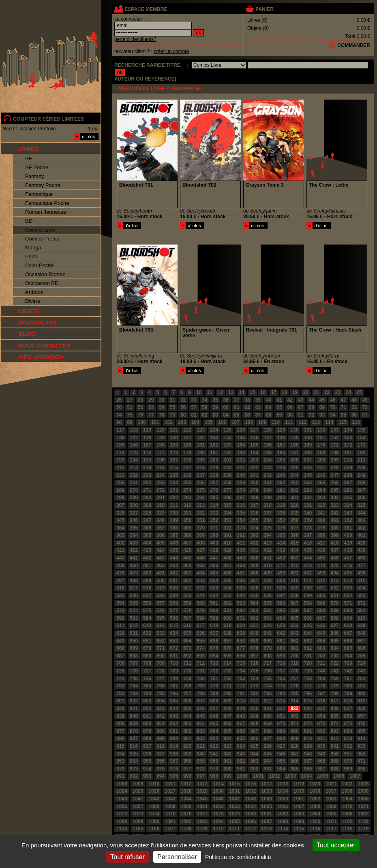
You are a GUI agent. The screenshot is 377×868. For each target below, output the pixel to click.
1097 (267, 821)
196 (161, 460)
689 (147, 656)
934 (120, 754)
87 (258, 415)
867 (241, 723)
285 (335, 490)
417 (321, 543)
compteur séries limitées (48, 119)
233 (147, 475)
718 (281, 663)
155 (120, 445)
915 (120, 746)
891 (308, 731)
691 (174, 656)
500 (161, 581)
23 (338, 392)
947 (294, 754)
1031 (235, 791)
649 (120, 641)
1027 (170, 791)
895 (362, 731)
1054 (347, 799)
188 (308, 453)
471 (281, 566)
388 (187, 535)
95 (344, 415)
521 (187, 588)
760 (335, 679)
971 (362, 761)
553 (362, 596)
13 (231, 392)
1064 (251, 806)
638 (227, 633)
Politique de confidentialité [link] (238, 857)
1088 (122, 821)
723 (348, 663)
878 (134, 731)
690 (161, 656)
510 (294, 581)
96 (354, 415)
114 (329, 422)
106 (222, 422)
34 (205, 400)
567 (294, 603)
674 (201, 648)
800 (362, 694)
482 (174, 573)
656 (214, 641)
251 (134, 483)
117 (120, 430)
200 (214, 460)
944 (254, 754)
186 (281, 453)
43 (301, 400)
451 (268, 558)
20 (305, 392)
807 (201, 701)
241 (254, 475)
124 (214, 430)
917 (147, 746)
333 (214, 513)
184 (254, 453)
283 (308, 490)
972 (120, 769)
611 (120, 625)
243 (281, 475)
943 (241, 754)
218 (201, 468)
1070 (347, 806)
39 (258, 400)
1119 (363, 829)
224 (281, 468)
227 (321, 468)
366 (147, 528)
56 (183, 407)
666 (348, 641)
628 (348, 625)
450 (254, 558)
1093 (202, 821)
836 (335, 708)
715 (241, 663)
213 (134, 468)
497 (120, 581)
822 (147, 708)
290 (147, 498)
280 (268, 490)
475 (335, 566)
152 (335, 438)
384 (134, 535)
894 (348, 731)
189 (321, 453)
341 (321, 513)
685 (348, 648)
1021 (331, 784)
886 (241, 731)
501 (174, 581)
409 (214, 543)
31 (172, 400)
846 (214, 716)
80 (183, 415)
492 (308, 573)
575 (147, 611)
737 (281, 671)
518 (147, 588)
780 (348, 686)
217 (187, 468)
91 (301, 415)
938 (174, 754)
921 (201, 746)
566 (281, 603)
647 (348, 633)
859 (134, 723)
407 (187, 543)
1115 (299, 829)
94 (333, 415)
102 (169, 422)
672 (174, 648)
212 (120, 468)
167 (281, 445)
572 (362, 603)
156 (134, 445)
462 (161, 566)
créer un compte (171, 51)
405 (161, 543)
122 (187, 430)
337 (268, 513)
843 (174, 716)
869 (268, 723)
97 (365, 415)
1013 (202, 784)
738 (294, 671)
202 (241, 460)
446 (201, 558)
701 (308, 656)
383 (120, 535)
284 (321, 490)
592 (120, 618)
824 (174, 708)
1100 (315, 821)
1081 (267, 814)
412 (254, 543)
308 (134, 505)
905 (241, 738)
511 (308, 581)
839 (120, 716)
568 (308, 603)
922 (214, 746)
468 (241, 566)
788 (201, 694)
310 (161, 505)
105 (209, 422)
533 (348, 588)
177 (161, 453)
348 (161, 520)
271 (147, 490)
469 (254, 566)
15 (252, 392)
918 (161, 746)
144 (227, 438)
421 (120, 550)
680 (281, 648)
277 (227, 490)
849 (254, 716)
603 (268, 618)
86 (247, 415)
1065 (267, 806)
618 (214, 625)
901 (187, 738)
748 (174, 679)
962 (241, 761)
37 (237, 400)
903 (214, 738)
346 (134, 520)
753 (241, 679)
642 (281, 633)
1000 (242, 776)
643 (294, 633)
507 (254, 581)
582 (241, 611)
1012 (186, 784)
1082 (283, 814)
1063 (235, 806)
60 (226, 407)
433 (281, 550)
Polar (31, 256)
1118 (347, 829)
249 (362, 475)
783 (134, 694)
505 (227, 581)
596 (174, 618)
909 (294, 738)
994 (161, 776)
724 (362, 663)
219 (214, 468)
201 (227, 460)
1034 (283, 791)
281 (281, 490)
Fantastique (39, 194)
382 (362, 528)
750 (201, 679)
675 (214, 648)
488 (254, 573)
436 (321, 550)
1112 (251, 829)
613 (147, 625)
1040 (122, 799)
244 (294, 475)
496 (362, 573)
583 (254, 611)
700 (294, 656)
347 (147, 520)
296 (227, 498)
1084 (315, 814)
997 (201, 776)
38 (247, 400)
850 (268, 716)
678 (254, 648)
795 (294, 694)
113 (316, 422)
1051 (299, 799)
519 (161, 588)
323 (335, 505)
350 (187, 520)
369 (187, 528)
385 (147, 535)
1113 (267, 829)
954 (134, 761)
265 (321, 483)
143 (214, 438)
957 (174, 761)
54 (162, 407)
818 (348, 701)
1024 (122, 791)
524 (227, 588)
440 (120, 558)
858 (120, 723)
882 (187, 731)
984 (281, 769)
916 (134, 746)
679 (268, 648)
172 (348, 445)
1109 (202, 829)
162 (214, 445)
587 (308, 611)
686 (362, 648)
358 (294, 520)
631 (134, 633)
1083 (299, 814)
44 (311, 400)
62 (247, 407)
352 (214, 520)
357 (281, 520)
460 (134, 566)
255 (187, 483)
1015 (235, 784)
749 (187, 679)
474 (321, 566)
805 (174, 701)
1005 (323, 776)
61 (237, 407)
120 (161, 430)
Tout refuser (127, 857)
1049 (267, 799)
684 (335, 648)
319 (281, 505)
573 (120, 611)
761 (348, 679)
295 (214, 498)
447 (214, 558)
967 (308, 761)
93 (322, 415)
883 (201, 731)
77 (151, 415)
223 (268, 468)
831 (268, 708)
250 (120, 483)
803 (147, 701)
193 (120, 460)
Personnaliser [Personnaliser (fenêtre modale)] (177, 857)
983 (268, 769)
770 (214, 686)
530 (308, 588)
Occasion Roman (45, 274)
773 (254, 686)
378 (308, 528)
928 (294, 746)
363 (362, 520)
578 (187, 611)
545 (254, 596)
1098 (283, 821)
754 (254, 679)
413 (268, 543)
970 (348, 761)
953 (120, 761)
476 (348, 566)
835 (321, 708)
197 (174, 460)
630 (120, 633)
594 (147, 618)
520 (174, 588)
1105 (138, 829)
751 (214, 679)
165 (254, 445)
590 (348, 611)
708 (147, 663)
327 (134, 513)
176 (147, 453)
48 (354, 400)
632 (147, 633)
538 (161, 596)
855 (335, 716)
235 (174, 475)
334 (227, 513)
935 (134, 754)
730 (187, 671)
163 (227, 445)
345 (120, 520)
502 (187, 581)
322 (321, 505)
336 (254, 513)
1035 (299, 791)
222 (254, 468)
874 (335, 723)
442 (147, 558)
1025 (138, 791)
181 (214, 453)
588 (321, 611)
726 (134, 671)
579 (201, 611)
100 (142, 422)
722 (335, 663)
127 (254, 430)
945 (268, 754)
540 (187, 596)
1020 (315, 784)
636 (201, 633)
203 (254, 460)
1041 (138, 799)
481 (161, 573)
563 (241, 603)
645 (321, 633)
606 (308, 618)
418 (335, 543)
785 (161, 694)
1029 (202, 791)
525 (241, 588)
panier (264, 9)
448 (227, 558)
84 (226, 415)
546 (268, 596)
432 (268, 550)
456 (335, 558)
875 (348, 723)
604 (281, 618)
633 (161, 633)
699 (281, 656)
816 (321, 701)
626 (321, 625)
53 (151, 407)
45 (322, 400)
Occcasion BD (42, 283)
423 (147, 550)
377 (294, 528)
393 (254, 535)
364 (120, 528)
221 (241, 468)
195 (147, 460)
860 (147, 723)
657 (227, 641)
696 (241, 656)
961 (227, 761)
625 (308, 625)
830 (254, 708)
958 (187, 761)
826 (201, 708)
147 (268, 438)
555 (134, 603)
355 (254, 520)
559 (187, 603)
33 (194, 400)
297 (241, 498)
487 (241, 573)
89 (279, 415)
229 (348, 468)
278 (241, 490)
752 (227, 679)
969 (335, 761)
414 (281, 543)
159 (174, 445)
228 (335, 468)
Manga (33, 248)
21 (316, 392)
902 (201, 738)
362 (348, 520)
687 (120, 656)
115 (343, 422)
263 (294, 483)
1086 (347, 814)
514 (348, 581)
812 (268, 701)
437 (335, 550)
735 (254, 671)
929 (308, 746)
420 (362, 543)
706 (120, 663)
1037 (331, 791)
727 (147, 671)
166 (268, 445)
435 (308, 550)
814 (294, 701)
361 (335, 520)
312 (187, 505)
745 (134, 679)
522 (201, 588)
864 (201, 723)
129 (281, 430)
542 (214, 596)
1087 (363, 814)
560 (201, 603)
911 (321, 738)
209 (335, 460)
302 (308, 498)
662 (294, 641)
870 (281, 723)
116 (356, 422)
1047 (235, 799)
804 (161, 701)
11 (209, 392)
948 (308, 754)
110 (276, 422)
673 (187, 648)
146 (254, 438)
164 (241, 445)
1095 (235, 821)
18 (284, 392)
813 (281, 701)
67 (301, 407)
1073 (138, 814)
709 (161, 663)
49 (365, 400)
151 (321, 438)
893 (335, 731)
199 (201, 460)
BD (29, 221)
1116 (315, 829)
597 (187, 618)
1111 (235, 829)
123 (201, 430)
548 (294, 596)
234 (161, 475)
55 (172, 407)
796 (308, 694)
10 (199, 392)
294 (201, 498)
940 (201, 754)
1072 (122, 814)
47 (344, 400)
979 (214, 769)
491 (294, 573)
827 (214, 708)
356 (268, 520)
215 (161, 468)
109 (262, 422)
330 (174, 513)
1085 (331, 814)
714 (227, 663)
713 (214, 663)
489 (268, 573)
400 (348, 535)
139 (161, 438)
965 (281, 761)
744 (120, 679)
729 (174, 671)
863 (187, 723)
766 (161, 686)
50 (119, 407)
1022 (347, 784)
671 (161, 648)
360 (321, 520)
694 (214, 656)
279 (254, 490)
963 (254, 761)
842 (161, 716)
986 (308, 769)
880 (161, 731)
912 (335, 738)
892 (321, 731)
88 (269, 415)
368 (174, 528)
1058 (154, 806)
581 (227, 611)
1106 (154, 829)
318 (268, 505)
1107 (170, 829)
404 (147, 543)
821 (134, 708)
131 (308, 430)
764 (134, 686)
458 (362, 558)
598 (201, 618)
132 (321, 430)
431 (254, 550)
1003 (290, 776)
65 (279, 407)
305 (348, 498)
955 (147, 761)
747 (161, 679)
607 (321, 618)
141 (187, 438)
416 (308, 543)
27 (130, 400)
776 (294, 686)
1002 (275, 776)
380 (335, 528)
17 (273, 392)
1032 (251, 791)
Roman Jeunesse (46, 212)
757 (294, 679)
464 (187, 566)
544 (241, 596)
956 (161, 761)
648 (362, 633)
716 (254, 663)
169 (308, 445)
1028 (186, 791)
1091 (170, 821)
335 (241, 513)
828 (227, 708)
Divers (33, 301)
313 (201, 505)
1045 (202, 799)
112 (302, 422)
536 (134, 596)
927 (281, 746)
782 (120, 694)
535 (120, 596)
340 (308, 513)
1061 (202, 806)
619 (227, 625)
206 (294, 460)
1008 (122, 784)
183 (241, 453)
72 (354, 407)
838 (362, 708)
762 (362, 679)
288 (120, 498)
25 (359, 392)
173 (362, 445)
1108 (186, 829)
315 (227, 505)
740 (321, 671)
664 (321, 641)
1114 (283, 829)
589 (335, 611)
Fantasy (34, 176)
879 (147, 731)
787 (187, 694)
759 (321, 679)
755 (268, 679)
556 (147, 603)
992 (134, 776)
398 (321, 535)
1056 (122, 806)
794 (281, 694)
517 (134, 588)
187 (294, 453)
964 (268, 761)
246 (321, 475)
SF (29, 158)
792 (254, 694)
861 (161, 723)
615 (174, 625)
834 (308, 708)
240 (241, 475)
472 (294, 566)
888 (268, 731)
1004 (307, 776)
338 (281, 513)
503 (201, 581)
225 (294, 468)
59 (215, 407)
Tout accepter (336, 845)
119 (147, 430)
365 (134, 528)
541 (201, 596)
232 (134, 475)
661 (281, 641)
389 (201, 535)
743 (362, 671)
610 (362, 618)
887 (254, 731)
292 (174, 498)
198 (187, 460)
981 (241, 769)
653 (174, 641)
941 (214, 754)
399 (335, 535)
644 (308, 633)
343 (348, 513)
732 (214, 671)
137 (134, 438)
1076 (186, 814)
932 (348, 746)
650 (134, 641)
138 (147, 438)
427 (201, 550)
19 (295, 392)
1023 (363, 784)
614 (161, 625)
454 (308, 558)
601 (241, 618)
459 (120, 566)
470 (268, 566)
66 (290, 407)
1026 (154, 791)
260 (254, 483)
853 (308, 716)
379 (321, 528)
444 (174, 558)
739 (308, 671)
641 (268, 633)
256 (201, 483)
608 (335, 618)
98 (119, 422)
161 (201, 445)
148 (281, 438)
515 (362, 581)
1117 (331, 829)
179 (187, 453)
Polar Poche (40, 265)
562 (227, 603)
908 (281, 738)
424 (161, 550)
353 (227, 520)
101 (155, 422)
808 (214, 701)
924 (241, 746)
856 (348, 716)
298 (254, 498)
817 (335, 701)
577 (174, 611)
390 (214, 535)
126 (241, 430)
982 (254, 769)
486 (227, 573)
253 (161, 483)
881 (174, 731)
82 (205, 415)
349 (174, 520)
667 (362, 641)
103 (182, 422)
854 (321, 716)
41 (279, 400)
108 (249, 422)
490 (281, 573)
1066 (283, 806)
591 (362, 611)
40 (269, 400)
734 (241, 671)
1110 (218, 829)
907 (268, 738)
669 (134, 648)
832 (281, 708)
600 (227, 618)
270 (134, 490)
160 (187, 445)
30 (162, 400)
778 (321, 686)
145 (241, 438)
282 (294, 490)
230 (362, 468)
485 (214, 573)
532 (335, 588)
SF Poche (37, 167)
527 (268, 588)
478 (120, 573)
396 (294, 535)
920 (187, 746)
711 (187, 663)
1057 (138, 806)
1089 (138, 821)
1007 (355, 776)
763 (120, 686)
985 (294, 769)
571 (348, 603)
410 (227, 543)
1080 (251, 814)
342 (335, 513)
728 (161, 671)
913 (348, 738)
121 (174, 430)
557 (161, 603)
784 (147, 694)
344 (362, 513)
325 (362, 505)
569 (321, 603)
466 (214, 566)
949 (321, 754)
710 (174, 663)
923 (227, 746)
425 (174, 550)
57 (194, 407)
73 (365, 407)
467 (227, 566)
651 (147, 641)
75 (130, 415)
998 (214, 776)
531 (321, 588)
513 (335, 581)
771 (227, 686)
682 (308, 648)
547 (281, 596)
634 (174, 633)
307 (120, 505)
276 (214, 490)
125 (227, 430)
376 (281, 528)
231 (120, 475)
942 (227, 754)
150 (308, 438)
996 (187, 776)
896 (120, 738)
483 (187, 573)
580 (214, 611)
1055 (363, 799)
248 (348, 475)
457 (348, 558)
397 (308, 535)
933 (362, 746)
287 (362, 490)
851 (281, 716)
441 (134, 558)
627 (335, 625)
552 (348, 596)
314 (214, 505)
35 (215, 400)
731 (201, 671)
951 (348, 754)
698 (268, 656)
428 (214, 550)
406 (174, 543)
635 (187, 633)
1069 (331, 806)
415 (294, 543)
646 (335, 633)
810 (241, 701)
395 (281, 535)
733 (227, 671)
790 (227, 694)
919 (174, 746)
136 (120, 438)
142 (201, 438)
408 (201, 543)
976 (174, 769)
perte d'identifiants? (135, 39)
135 (362, 430)
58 (205, 407)
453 (294, 558)
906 (254, 738)
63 (258, 407)
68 (311, 407)
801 (120, 701)
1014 (218, 784)
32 (183, 400)
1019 (299, 784)
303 (321, 498)
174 (120, 453)
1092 (186, 821)
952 (362, 754)
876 (362, 723)
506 (241, 581)
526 (254, 588)
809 (227, 701)
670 (147, 648)
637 (214, 633)
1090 (154, 821)
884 (214, 731)
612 (134, 625)
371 (214, 528)
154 (362, 438)
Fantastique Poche (47, 203)
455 (321, 558)
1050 (283, 799)
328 (147, 513)
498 (134, 581)
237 (201, 475)
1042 (154, 799)
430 (241, 550)
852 (294, 716)
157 (147, 445)
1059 (170, 806)
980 (227, 769)
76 (140, 415)
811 (254, 701)
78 (162, 415)
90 (290, 415)
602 (254, 618)
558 (174, 603)
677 (241, 648)
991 (120, 776)
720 (308, 663)
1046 (218, 799)
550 (321, 596)
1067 (299, 806)
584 (268, 611)
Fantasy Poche (43, 185)
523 (214, 588)
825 (187, 708)
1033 (267, 791)
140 (174, 438)
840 (134, 716)
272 (161, 490)
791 (241, 694)
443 (161, 558)
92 (311, 415)
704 (348, 656)
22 (327, 392)
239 (227, 475)
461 (147, 566)
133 (335, 430)
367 (161, 528)
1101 (331, 821)
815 (308, 701)
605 (294, 618)
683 (321, 648)
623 (281, 625)
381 (348, 528)
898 (147, 738)
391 (227, 535)
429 (227, 550)
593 (134, 618)
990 (362, 769)
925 (254, 746)
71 (344, 407)
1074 (154, 814)
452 (281, 558)
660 (268, 641)
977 (187, 769)
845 (201, 716)
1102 (347, 821)
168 (294, 445)
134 (348, 430)
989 (348, 769)
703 (335, 656)
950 (335, 754)
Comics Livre (40, 230)
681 (294, 648)
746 (147, 679)
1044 (186, 799)
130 (294, 430)
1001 (258, 776)
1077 (202, 814)
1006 (339, 776)
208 (321, 460)
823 (161, 708)
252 (147, 483)
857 (362, 716)
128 (268, 430)
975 (161, 769)
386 (161, 535)
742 (348, 671)
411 (241, 543)
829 (241, 708)
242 (268, 475)
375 (268, 528)
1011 (170, 784)
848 (241, 716)
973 (134, 769)
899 (161, 738)
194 (134, 460)
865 (214, 723)
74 (119, 415)
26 (119, 400)
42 (290, 400)
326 (120, 513)
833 (294, 708)
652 (161, 641)
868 (254, 723)
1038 (347, 791)
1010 (154, 784)
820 (120, 708)
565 (268, 603)
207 (308, 460)
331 (187, 513)
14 (241, 392)
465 (201, 566)
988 (335, 769)
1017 (267, 784)
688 (134, 656)
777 (308, 686)
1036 (315, 791)
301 (294, 498)
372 (227, 528)
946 (281, 754)
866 (227, 723)
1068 (315, 806)
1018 (283, 784)
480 (147, 573)
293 (187, 498)
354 (241, 520)
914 (362, 738)
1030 (218, 791)
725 (120, 671)
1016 (251, 784)
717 (268, 663)
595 (161, 618)
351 (201, 520)
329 (161, 513)
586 (294, 611)
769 (201, 686)
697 (254, 656)
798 (335, 694)
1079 (235, 814)
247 (335, 475)
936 (147, 754)
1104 (122, 829)
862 (174, 723)
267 (348, 483)
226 (308, 468)
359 (308, 520)
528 (281, 588)
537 (147, 596)
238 (214, 475)
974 (147, 769)
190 (335, 453)
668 (120, 648)
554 (120, 603)
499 (147, 581)
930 (321, 746)
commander (354, 45)
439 (362, 550)
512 (321, 581)
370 (201, 528)
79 (172, 415)
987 (321, 769)
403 (134, 543)
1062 (218, 806)
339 (294, 513)
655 (201, 641)
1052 (315, 799)
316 (241, 505)
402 (120, 543)
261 (268, 483)
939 (187, 754)
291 (161, 498)
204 (268, 460)
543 (227, 596)
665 (335, 641)
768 (187, 686)
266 (335, 483)
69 (322, 407)
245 (308, 475)
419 (348, 543)
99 (130, 422)
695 (227, 656)
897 (134, 738)
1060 (186, 806)
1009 (138, 784)
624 (294, 625)
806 (187, 701)
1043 (170, 799)
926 (268, 746)
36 (226, 400)
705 (362, 656)
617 (201, 625)
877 (120, 731)
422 (134, 550)
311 (174, 505)
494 (335, 573)
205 (281, 460)
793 (268, 694)
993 (147, 776)
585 (281, 611)
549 (308, 596)
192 (362, 453)
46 (333, 400)
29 (151, 400)
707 (134, 663)
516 (120, 588)
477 (362, 566)
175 (134, 453)
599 (214, 618)
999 (227, 776)
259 (241, 483)
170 (321, 445)
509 (281, 581)
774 (268, 686)
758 (308, 679)
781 (362, 686)
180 (201, 453)
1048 (251, 799)
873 (321, 723)
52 (140, 407)
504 (214, 581)
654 (187, 641)
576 (161, 611)
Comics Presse (43, 239)
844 (187, 716)
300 (281, 498)
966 (294, 761)
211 (362, 460)
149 (294, 438)
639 (241, 633)
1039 (363, 791)
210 (348, 460)
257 (214, 483)
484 (201, 573)
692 (187, 656)
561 (214, 603)
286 (348, 490)
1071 (363, 806)
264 (308, 483)
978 (201, 769)
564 (254, 603)
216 (174, 468)
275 (201, 490)
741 (335, 671)
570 (335, 603)
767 (174, 686)
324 (348, 505)
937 (161, 754)
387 (174, 535)
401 (362, 535)
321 (308, 505)
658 (241, 641)
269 (120, 490)
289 (134, 498)
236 (187, 475)
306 (362, 498)
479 (134, 573)
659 (254, 641)
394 (268, 535)
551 (335, 596)
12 (220, 392)
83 (215, 415)
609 (348, 618)
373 (241, 528)
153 (348, 438)
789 (214, 694)
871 (294, 723)
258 (227, 483)
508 (268, 581)
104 (195, 422)
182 (227, 453)
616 (187, 625)
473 (308, 566)
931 (335, 746)
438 (348, 550)
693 (201, 656)
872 (308, 723)
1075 (170, 814)
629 (362, 625)
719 (294, 663)
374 (254, 528)
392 (241, 535)
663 (308, 641)
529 (294, 588)
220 (227, 468)
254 (174, 483)
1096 (251, 821)
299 (268, 498)
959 (201, 761)
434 (294, 550)
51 (130, 407)
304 (335, 498)
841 (147, 716)
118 (134, 430)
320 (294, 505)
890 (294, 731)
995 (174, 776)
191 (348, 453)
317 (254, 505)
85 (237, 415)
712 (201, 663)
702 (321, 656)
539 (174, 596)
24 (348, 392)
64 (269, 407)
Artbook (34, 292)
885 (227, 731)
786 (174, 694)
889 (281, 731)
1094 (218, 821)
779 (335, 686)
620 (241, 625)
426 (187, 550)
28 (140, 400)
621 (254, 625)
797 (321, 694)
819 (362, 701)
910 (308, 738)
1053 (331, 799)
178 (174, 453)
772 (241, 686)
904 (227, 738)
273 (174, 490)
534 (362, 588)
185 (268, 453)
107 (236, 422)
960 (214, 761)
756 (281, 679)
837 (348, 708)
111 (289, 422)
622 (268, 625)
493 (321, 573)
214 (147, 468)
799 (348, 694)
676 (227, 648)
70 (333, 407)
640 (254, 633)
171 (335, 445)
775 (281, 686)
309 (147, 505)
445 (187, 558)
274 (187, 490)
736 (268, 671)
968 (321, 761)
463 (174, 566)
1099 (299, 821)
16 (263, 392)
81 (194, 415)
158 (161, 445)
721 (321, 663)
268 (362, 483)
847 (227, 716)
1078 (218, 814)
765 (147, 686)
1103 (363, 821)
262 (281, 483)
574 (134, 611)
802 (134, 701)
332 (201, 513)
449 (241, 558)
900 (174, 738)
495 (348, 573)
